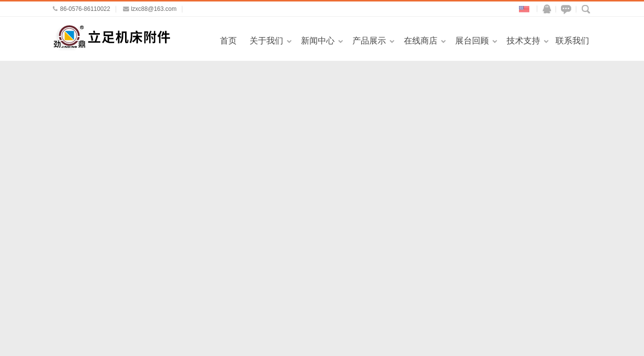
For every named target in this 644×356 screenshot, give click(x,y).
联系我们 (572, 41)
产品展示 (369, 41)
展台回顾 (472, 41)
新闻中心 (318, 41)
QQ (545, 9)
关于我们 (266, 41)
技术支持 (523, 41)
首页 (228, 41)
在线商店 (421, 41)
